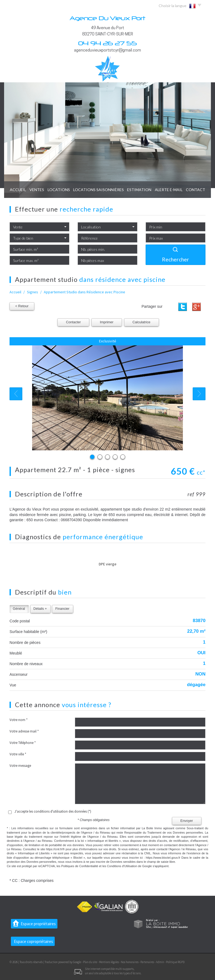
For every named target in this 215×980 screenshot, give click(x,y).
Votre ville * (18, 754)
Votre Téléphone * (23, 743)
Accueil (18, 190)
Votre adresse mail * (24, 731)
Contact (196, 190)
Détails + (40, 609)
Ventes (37, 190)
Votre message (20, 766)
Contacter (73, 322)
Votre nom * (19, 720)
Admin (160, 962)
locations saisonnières (99, 190)
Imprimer (107, 322)
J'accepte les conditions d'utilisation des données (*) (53, 811)
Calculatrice (142, 322)
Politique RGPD (175, 962)
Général (19, 609)
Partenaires (147, 962)
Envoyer (187, 821)
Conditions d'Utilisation (122, 866)
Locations (59, 190)
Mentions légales (109, 962)
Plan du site (90, 962)
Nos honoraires (130, 962)
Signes (33, 292)
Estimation (139, 190)
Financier (62, 609)
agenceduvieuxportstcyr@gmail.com (107, 50)
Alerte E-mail (169, 190)
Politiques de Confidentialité (80, 866)
